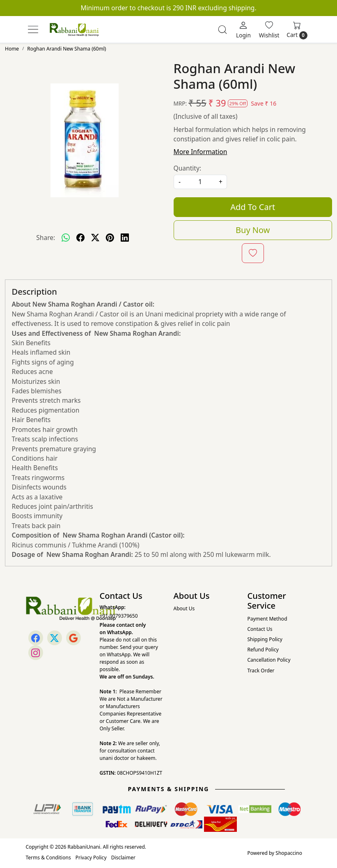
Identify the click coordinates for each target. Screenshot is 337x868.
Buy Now (253, 230)
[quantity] (200, 182)
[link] (222, 30)
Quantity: (188, 168)
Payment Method (267, 619)
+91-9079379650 (119, 616)
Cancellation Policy (269, 660)
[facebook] (80, 238)
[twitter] (95, 238)
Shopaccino (289, 853)
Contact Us (260, 629)
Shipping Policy (265, 639)
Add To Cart (253, 207)
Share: (46, 238)
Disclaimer (123, 858)
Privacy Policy (91, 858)
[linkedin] (125, 238)
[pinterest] (110, 238)
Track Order (261, 671)
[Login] (243, 30)
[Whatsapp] (66, 238)
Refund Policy (263, 650)
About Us (184, 608)
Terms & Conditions (48, 858)
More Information (201, 152)
